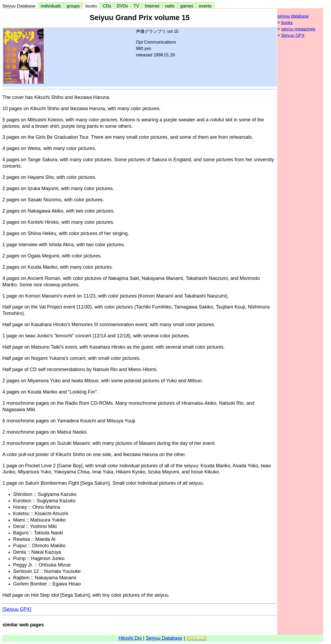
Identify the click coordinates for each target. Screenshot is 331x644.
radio (170, 6)
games (187, 6)
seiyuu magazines (298, 29)
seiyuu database (293, 16)
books (91, 6)
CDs (107, 6)
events (205, 6)
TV (136, 6)
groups (73, 6)
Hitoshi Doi (130, 638)
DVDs (122, 6)
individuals (51, 6)
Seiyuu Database (20, 6)
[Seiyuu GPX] (17, 609)
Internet (152, 6)
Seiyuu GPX (293, 35)
